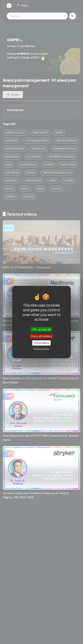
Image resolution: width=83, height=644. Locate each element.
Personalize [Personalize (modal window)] (41, 343)
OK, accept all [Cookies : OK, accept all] (41, 329)
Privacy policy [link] (41, 349)
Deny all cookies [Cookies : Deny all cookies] (41, 336)
